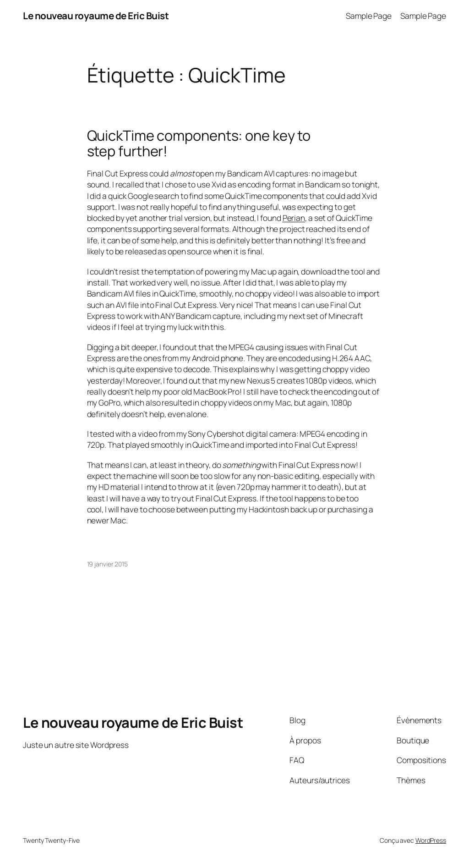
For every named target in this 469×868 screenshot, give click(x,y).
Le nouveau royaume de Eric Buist (96, 16)
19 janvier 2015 (108, 564)
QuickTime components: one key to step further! (199, 143)
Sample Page (369, 16)
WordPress (431, 840)
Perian (294, 218)
